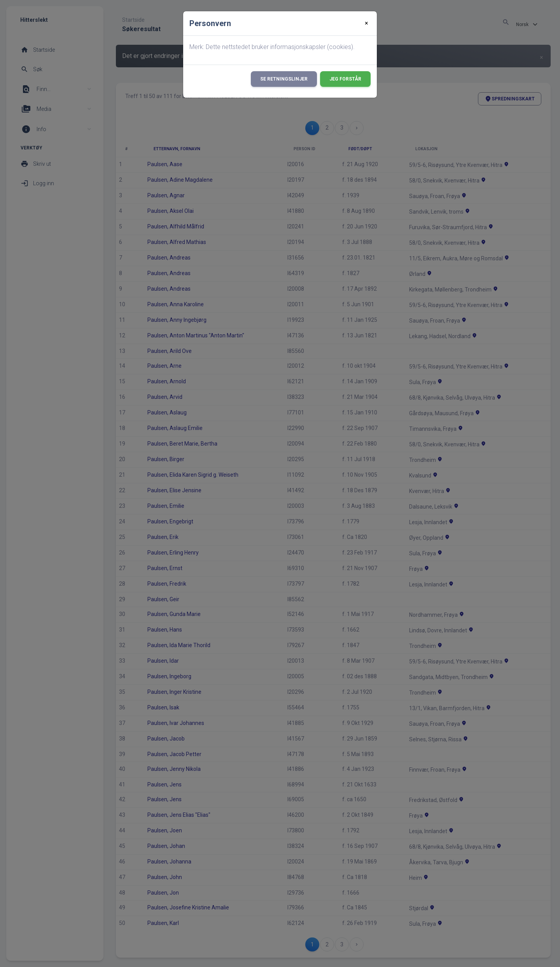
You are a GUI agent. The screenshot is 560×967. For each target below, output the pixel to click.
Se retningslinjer (284, 79)
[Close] (367, 23)
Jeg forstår (345, 79)
